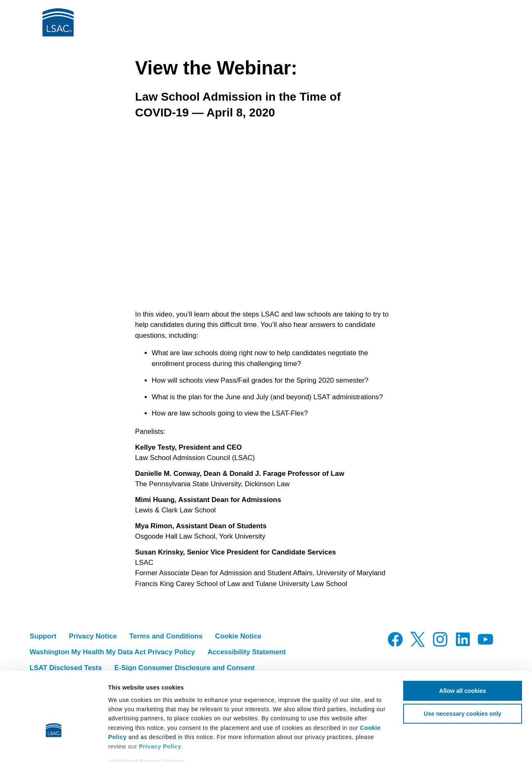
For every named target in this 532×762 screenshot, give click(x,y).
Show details (493, 746)
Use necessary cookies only (463, 663)
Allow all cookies (463, 641)
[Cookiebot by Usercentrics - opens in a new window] (54, 746)
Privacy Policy (160, 696)
